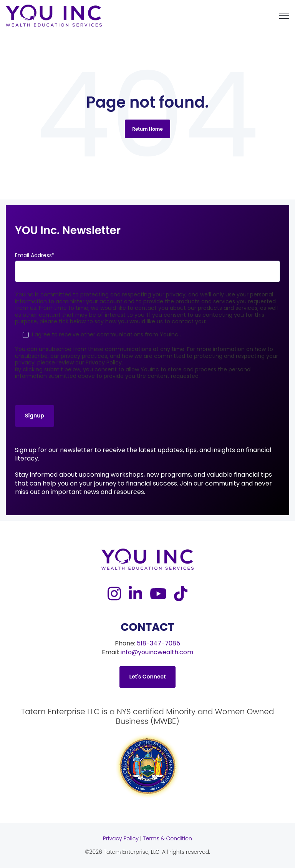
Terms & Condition (167, 838)
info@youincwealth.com (157, 652)
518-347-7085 (158, 643)
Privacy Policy (121, 838)
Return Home (147, 129)
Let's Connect (148, 677)
